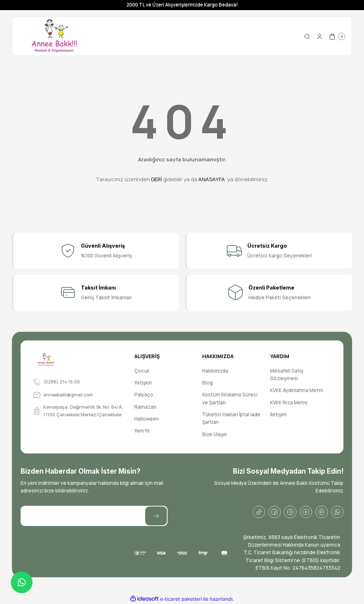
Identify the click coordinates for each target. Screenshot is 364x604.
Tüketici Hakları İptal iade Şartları (231, 418)
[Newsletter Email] (94, 516)
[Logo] (54, 36)
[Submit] (156, 516)
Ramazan (145, 407)
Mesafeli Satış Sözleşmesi (287, 375)
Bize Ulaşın (215, 434)
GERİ (157, 179)
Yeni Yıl (142, 431)
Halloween (147, 419)
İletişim (278, 414)
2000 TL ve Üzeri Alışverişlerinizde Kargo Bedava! (182, 5)
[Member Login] (320, 36)
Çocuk (142, 371)
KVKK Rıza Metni (289, 403)
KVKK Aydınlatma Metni (296, 390)
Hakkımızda (215, 371)
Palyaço (144, 395)
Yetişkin (143, 383)
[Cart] (337, 36)
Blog (207, 383)
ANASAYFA (212, 179)
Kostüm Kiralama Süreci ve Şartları (230, 398)
